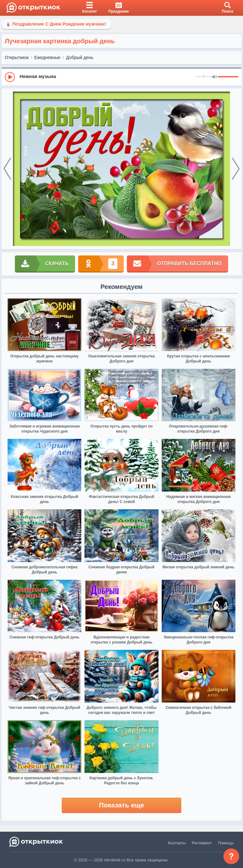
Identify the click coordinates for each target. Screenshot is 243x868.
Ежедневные (47, 57)
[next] (236, 169)
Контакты (177, 843)
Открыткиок (17, 57)
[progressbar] (228, 77)
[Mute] (215, 77)
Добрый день (80, 57)
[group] (121, 77)
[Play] (10, 77)
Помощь (226, 843)
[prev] (7, 169)
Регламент (202, 843)
